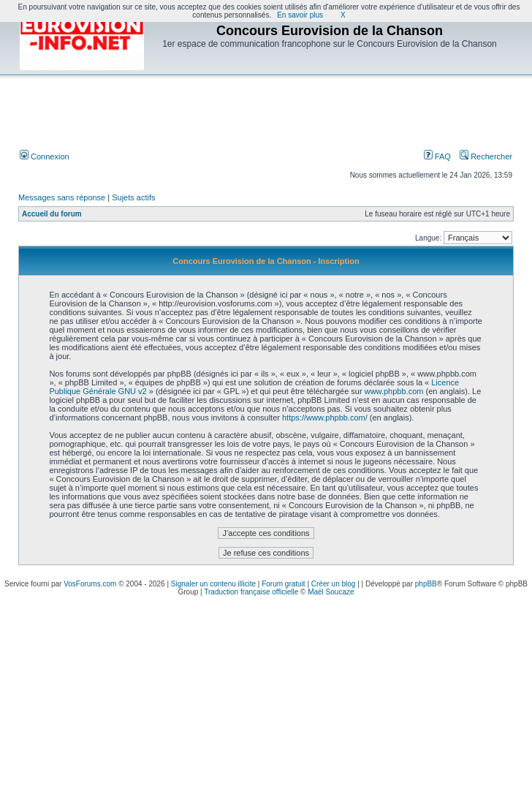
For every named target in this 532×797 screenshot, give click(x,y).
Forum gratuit (283, 584)
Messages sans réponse (62, 197)
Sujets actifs (133, 197)
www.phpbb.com (394, 391)
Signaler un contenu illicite (213, 584)
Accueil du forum (52, 214)
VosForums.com (90, 584)
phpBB (426, 584)
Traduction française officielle (251, 592)
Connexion (45, 156)
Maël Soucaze (331, 592)
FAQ (437, 156)
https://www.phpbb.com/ (325, 418)
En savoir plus (300, 15)
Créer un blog (334, 584)
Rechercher (486, 156)
